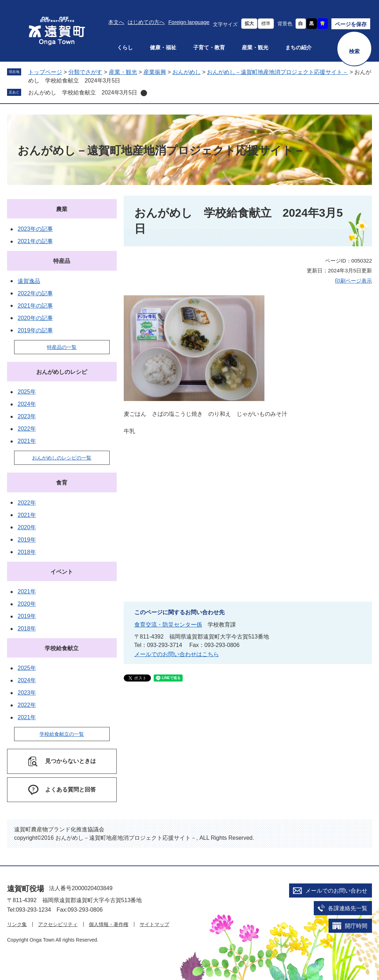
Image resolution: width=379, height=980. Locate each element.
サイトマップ (154, 924)
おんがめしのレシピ (62, 372)
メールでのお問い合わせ (336, 891)
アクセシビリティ (58, 924)
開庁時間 (356, 926)
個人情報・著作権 (109, 924)
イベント (62, 572)
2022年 (27, 429)
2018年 (27, 552)
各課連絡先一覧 (348, 908)
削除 (144, 93)
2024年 (27, 404)
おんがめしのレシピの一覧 (62, 458)
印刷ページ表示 (353, 281)
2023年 (27, 416)
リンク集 (17, 924)
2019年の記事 (35, 330)
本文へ (116, 22)
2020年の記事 (35, 318)
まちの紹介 (298, 47)
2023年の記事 (35, 229)
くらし (125, 47)
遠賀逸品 (29, 281)
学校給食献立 (62, 648)
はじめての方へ (146, 22)
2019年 (27, 540)
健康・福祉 (163, 47)
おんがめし (187, 72)
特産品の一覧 (62, 347)
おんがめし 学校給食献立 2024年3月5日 (83, 93)
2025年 (27, 392)
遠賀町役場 (26, 889)
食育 (62, 483)
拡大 (249, 23)
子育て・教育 (209, 47)
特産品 (62, 261)
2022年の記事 (35, 293)
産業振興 (155, 72)
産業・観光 (255, 47)
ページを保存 (351, 24)
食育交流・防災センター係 (168, 625)
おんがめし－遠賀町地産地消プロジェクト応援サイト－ (277, 72)
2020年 (27, 527)
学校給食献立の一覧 (62, 734)
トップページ (45, 72)
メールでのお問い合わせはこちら (177, 654)
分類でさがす (85, 72)
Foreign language (189, 22)
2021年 (27, 441)
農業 (62, 209)
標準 (266, 23)
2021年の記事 (35, 241)
